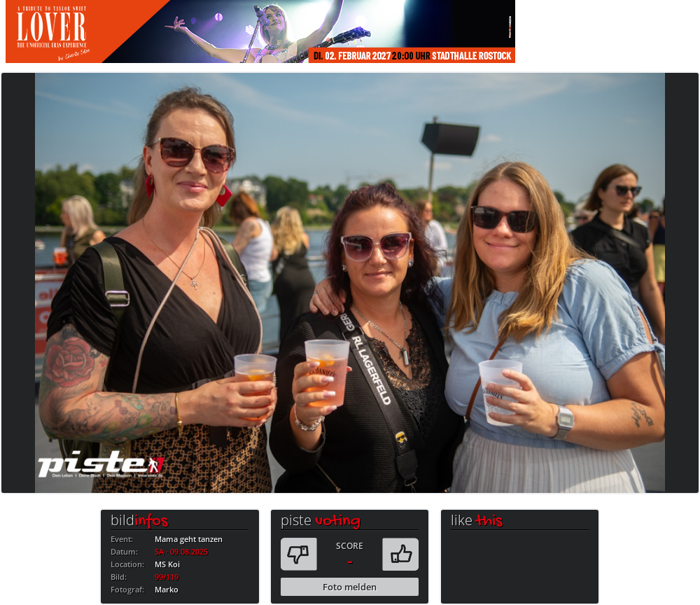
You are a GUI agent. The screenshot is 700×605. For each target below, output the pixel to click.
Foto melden (350, 587)
